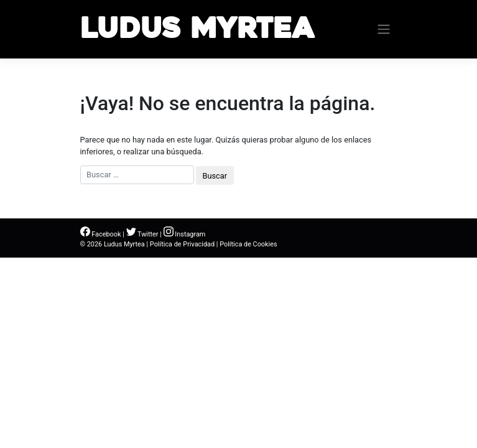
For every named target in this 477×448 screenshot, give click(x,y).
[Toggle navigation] (383, 29)
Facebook (101, 234)
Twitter (142, 234)
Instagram (185, 234)
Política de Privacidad (182, 244)
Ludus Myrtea (197, 29)
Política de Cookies (248, 244)
